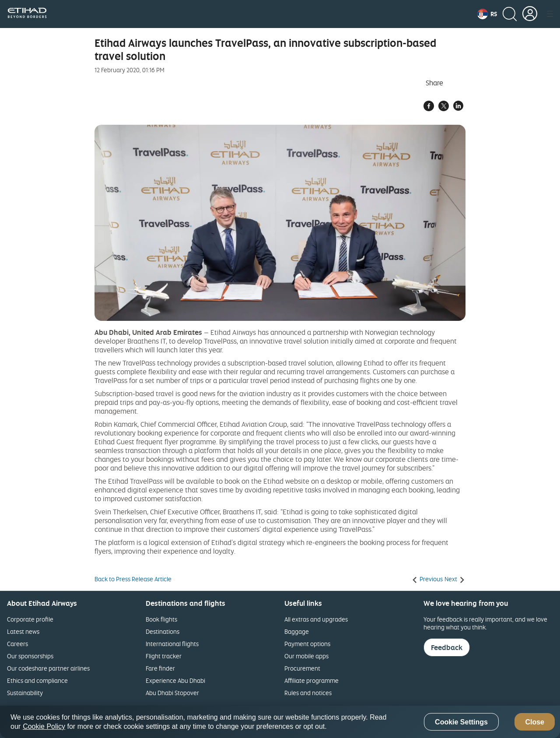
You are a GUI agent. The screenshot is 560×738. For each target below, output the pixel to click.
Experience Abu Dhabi (175, 680)
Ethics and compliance (37, 680)
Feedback (447, 647)
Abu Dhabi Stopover (172, 693)
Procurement (302, 668)
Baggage (297, 631)
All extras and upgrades (316, 619)
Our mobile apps (306, 656)
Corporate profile (30, 619)
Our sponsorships (30, 656)
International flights (172, 644)
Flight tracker (164, 656)
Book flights (161, 619)
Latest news (23, 631)
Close (535, 722)
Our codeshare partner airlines (48, 668)
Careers (17, 644)
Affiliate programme (311, 680)
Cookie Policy (44, 726)
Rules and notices (308, 693)
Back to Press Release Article (133, 579)
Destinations (163, 631)
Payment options (307, 644)
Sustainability (25, 693)
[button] (487, 14)
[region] (280, 722)
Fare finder (160, 668)
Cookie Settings (461, 722)
